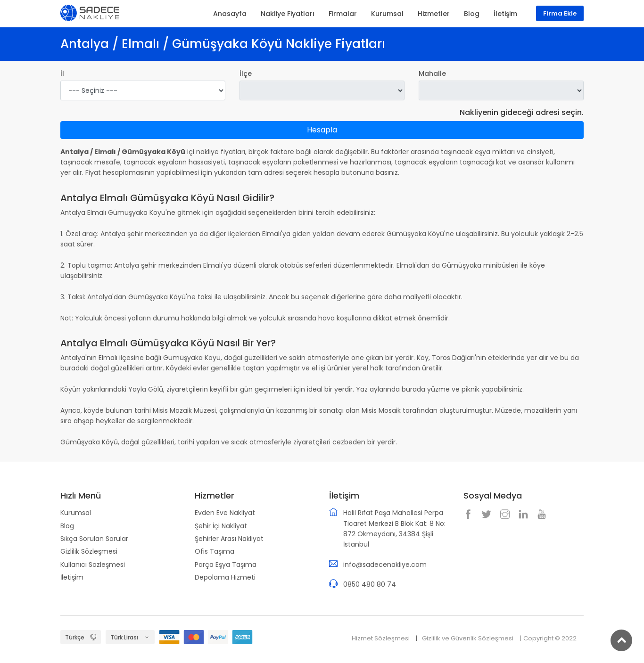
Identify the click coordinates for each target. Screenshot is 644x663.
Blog (67, 526)
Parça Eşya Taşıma (226, 565)
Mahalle (432, 74)
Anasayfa (230, 14)
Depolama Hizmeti (225, 577)
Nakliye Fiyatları (288, 14)
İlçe (246, 74)
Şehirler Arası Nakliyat (229, 539)
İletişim (72, 577)
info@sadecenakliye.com (385, 565)
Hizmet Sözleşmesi (381, 638)
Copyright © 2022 (550, 638)
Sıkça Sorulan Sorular (94, 539)
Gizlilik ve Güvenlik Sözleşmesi (468, 638)
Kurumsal (76, 513)
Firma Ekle (560, 13)
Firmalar (343, 14)
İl (62, 74)
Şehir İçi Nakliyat (221, 526)
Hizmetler (434, 14)
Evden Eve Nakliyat (225, 513)
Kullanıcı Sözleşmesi (93, 565)
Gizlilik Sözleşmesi (89, 551)
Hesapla (322, 130)
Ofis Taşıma (215, 551)
